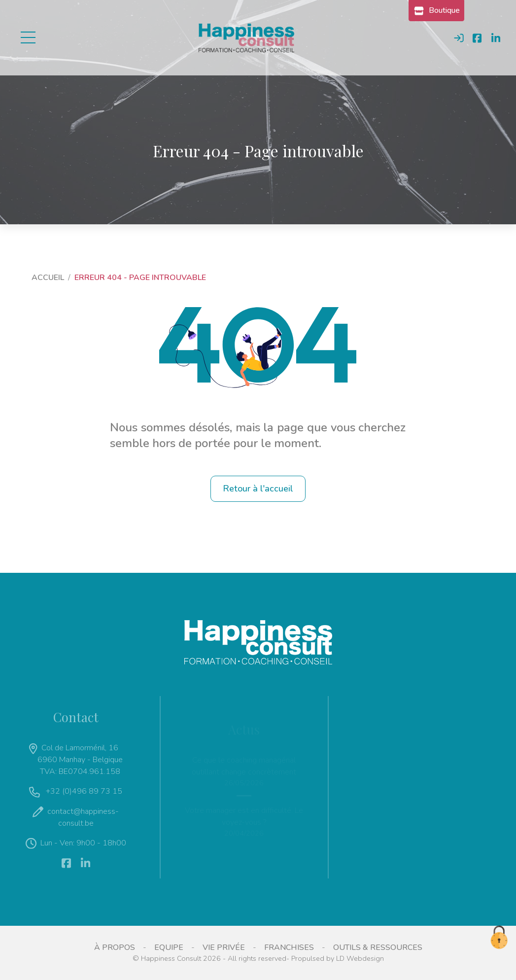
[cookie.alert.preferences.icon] (499, 938)
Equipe (169, 947)
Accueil (48, 278)
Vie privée (224, 947)
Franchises (289, 947)
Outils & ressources (378, 947)
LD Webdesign (360, 958)
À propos (115, 947)
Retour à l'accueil (258, 489)
